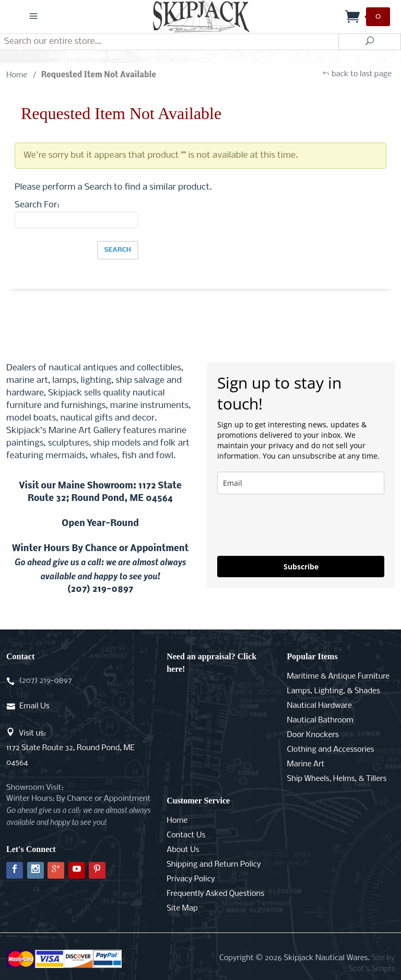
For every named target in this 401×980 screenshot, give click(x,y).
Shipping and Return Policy (214, 865)
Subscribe (301, 567)
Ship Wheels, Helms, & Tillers (337, 779)
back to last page (357, 75)
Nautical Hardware (320, 706)
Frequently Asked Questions (215, 894)
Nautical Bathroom (320, 720)
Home (17, 75)
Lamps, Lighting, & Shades (334, 691)
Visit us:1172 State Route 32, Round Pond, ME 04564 (70, 748)
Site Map (182, 908)
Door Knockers (313, 735)
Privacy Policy (191, 879)
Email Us (34, 706)
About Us (183, 850)
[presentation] (297, 525)
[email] (301, 483)
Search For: (37, 205)
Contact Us (186, 835)
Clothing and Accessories (331, 750)
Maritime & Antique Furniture (339, 676)
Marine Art (306, 764)
